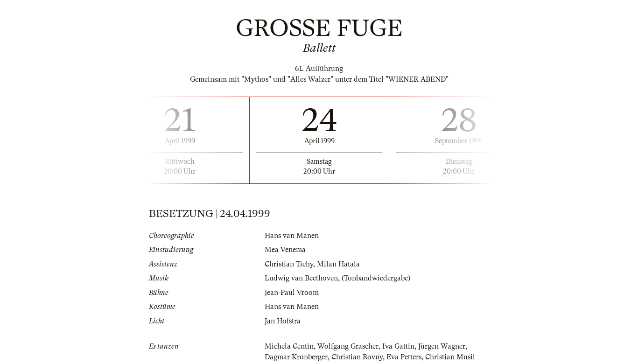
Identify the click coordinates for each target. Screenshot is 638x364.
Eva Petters (404, 357)
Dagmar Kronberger (296, 357)
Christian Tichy (289, 264)
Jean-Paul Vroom (292, 293)
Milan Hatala (338, 264)
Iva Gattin (398, 346)
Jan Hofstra (283, 321)
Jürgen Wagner (442, 346)
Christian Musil (450, 357)
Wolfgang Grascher (348, 346)
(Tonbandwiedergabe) (376, 278)
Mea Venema (285, 250)
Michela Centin (289, 346)
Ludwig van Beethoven (301, 278)
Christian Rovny (357, 357)
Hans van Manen (292, 236)
